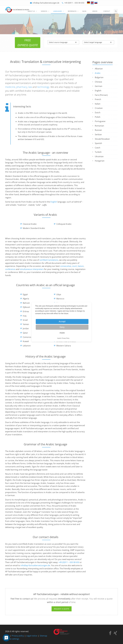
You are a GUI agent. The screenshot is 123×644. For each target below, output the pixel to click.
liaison (81, 266)
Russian (98, 130)
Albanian (99, 69)
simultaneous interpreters (32, 269)
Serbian (98, 134)
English (54, 202)
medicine (10, 87)
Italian (98, 104)
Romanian (99, 126)
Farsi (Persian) (101, 95)
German (99, 86)
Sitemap (43, 636)
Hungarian (100, 161)
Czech (98, 148)
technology (43, 87)
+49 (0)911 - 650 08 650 (74, 3)
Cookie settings (12, 639)
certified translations (49, 260)
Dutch (98, 113)
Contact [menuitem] (107, 11)
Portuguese (100, 121)
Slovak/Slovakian (102, 139)
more (62, 333)
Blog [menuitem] (84, 11)
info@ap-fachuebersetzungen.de (46, 3)
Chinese (98, 82)
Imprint (59, 338)
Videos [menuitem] (95, 11)
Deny (62, 327)
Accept (62, 321)
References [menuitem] (72, 11)
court (74, 266)
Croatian (99, 108)
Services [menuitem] (44, 11)
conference (10, 269)
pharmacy (22, 87)
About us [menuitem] (31, 11)
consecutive (66, 266)
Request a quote (62, 609)
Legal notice (32, 636)
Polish (98, 117)
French (98, 99)
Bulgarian (99, 77)
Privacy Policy (66, 338)
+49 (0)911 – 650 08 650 (69, 562)
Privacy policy (18, 636)
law (30, 87)
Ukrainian (99, 156)
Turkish (98, 152)
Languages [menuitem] (58, 11)
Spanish (98, 143)
